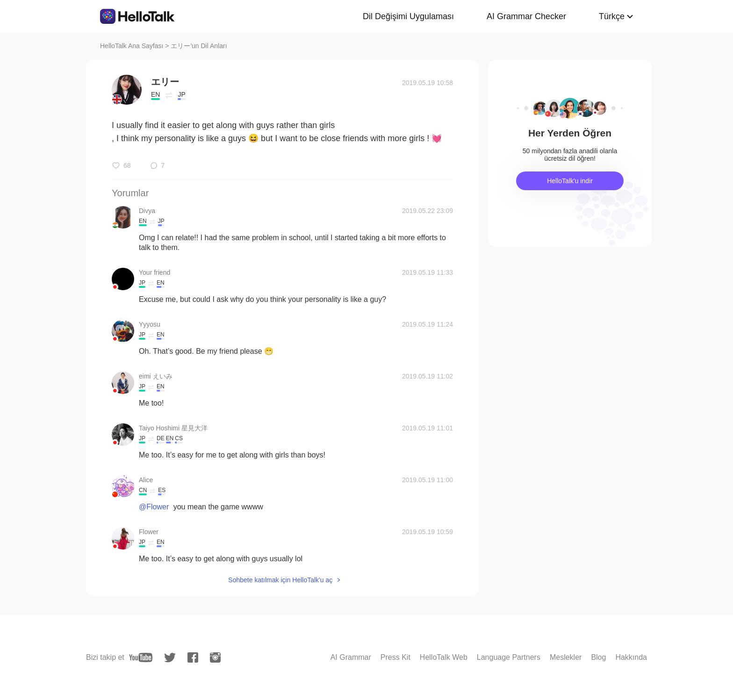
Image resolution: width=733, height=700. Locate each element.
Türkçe (612, 16)
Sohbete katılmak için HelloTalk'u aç (280, 580)
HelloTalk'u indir (570, 181)
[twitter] (170, 658)
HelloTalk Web (444, 657)
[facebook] (193, 657)
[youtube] (141, 657)
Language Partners (509, 657)
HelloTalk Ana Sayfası (132, 46)
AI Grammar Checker (526, 16)
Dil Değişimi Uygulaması (408, 16)
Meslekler (566, 657)
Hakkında (631, 657)
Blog (598, 657)
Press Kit (395, 657)
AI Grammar (351, 657)
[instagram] (215, 657)
